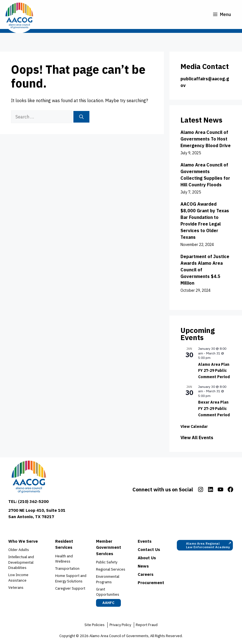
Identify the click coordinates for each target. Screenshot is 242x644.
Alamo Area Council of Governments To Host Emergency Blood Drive (206, 139)
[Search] (81, 117)
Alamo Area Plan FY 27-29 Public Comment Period (214, 371)
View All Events (197, 438)
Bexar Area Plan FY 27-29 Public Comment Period (214, 408)
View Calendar (194, 426)
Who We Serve (23, 541)
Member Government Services (109, 547)
